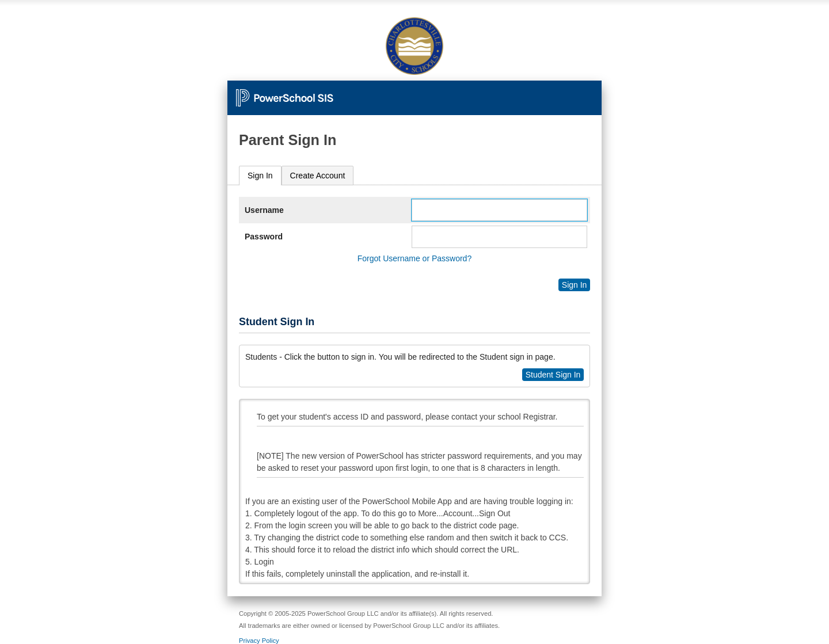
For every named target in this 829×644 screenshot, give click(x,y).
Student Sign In (553, 375)
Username (264, 210)
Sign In (260, 176)
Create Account (318, 176)
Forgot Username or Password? (414, 258)
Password (264, 237)
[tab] (260, 176)
